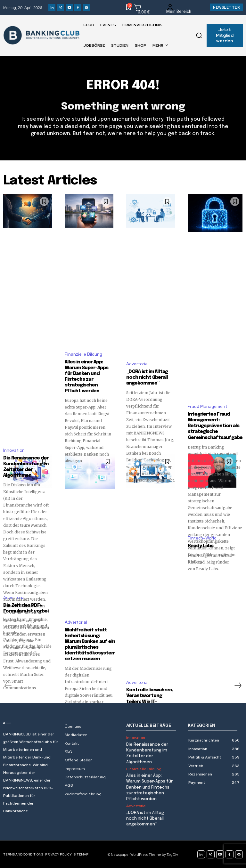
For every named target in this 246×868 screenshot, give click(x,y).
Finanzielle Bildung (83, 354)
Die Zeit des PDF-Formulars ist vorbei (26, 608)
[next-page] (238, 685)
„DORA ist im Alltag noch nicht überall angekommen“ (147, 377)
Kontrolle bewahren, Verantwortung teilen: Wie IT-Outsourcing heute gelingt (150, 702)
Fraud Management (207, 406)
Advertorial (137, 364)
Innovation (14, 450)
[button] (199, 35)
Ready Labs (200, 546)
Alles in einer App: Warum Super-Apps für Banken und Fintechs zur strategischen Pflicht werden (149, 787)
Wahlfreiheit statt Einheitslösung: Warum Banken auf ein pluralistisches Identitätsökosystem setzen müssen (90, 644)
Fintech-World (202, 538)
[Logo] (31, 723)
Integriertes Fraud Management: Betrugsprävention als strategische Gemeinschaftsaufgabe (215, 426)
